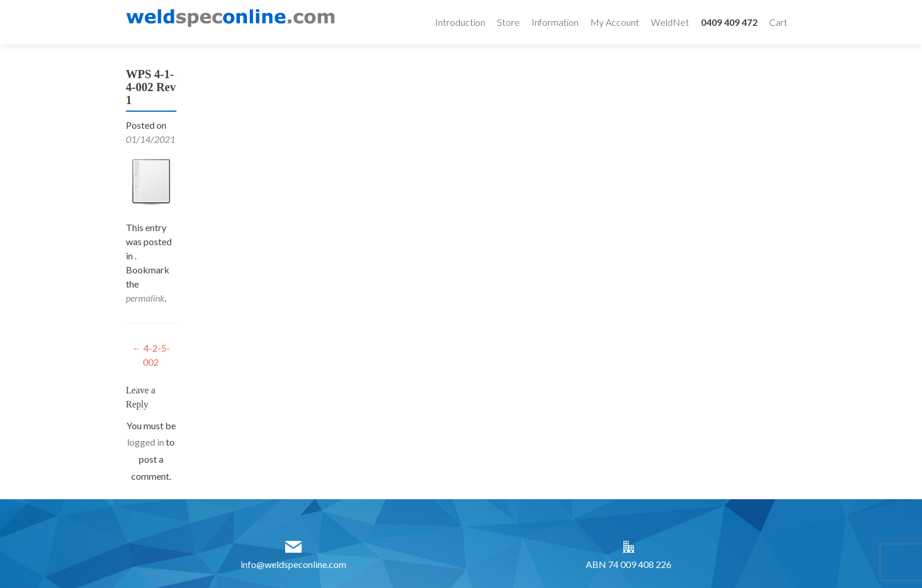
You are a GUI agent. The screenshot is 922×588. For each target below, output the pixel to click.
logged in (146, 442)
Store (508, 22)
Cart (778, 22)
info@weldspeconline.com (293, 564)
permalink (145, 298)
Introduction (460, 22)
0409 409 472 (729, 22)
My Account (615, 22)
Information (555, 22)
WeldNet (670, 22)
